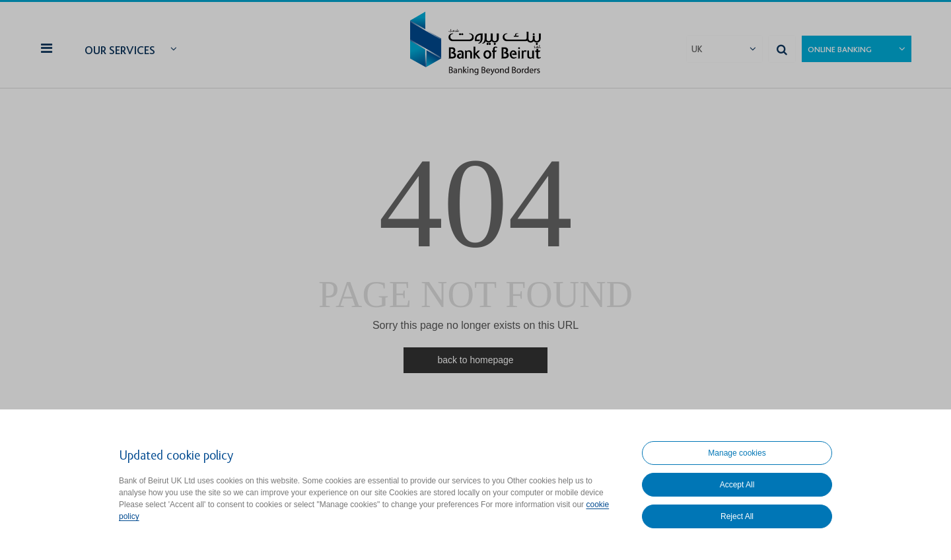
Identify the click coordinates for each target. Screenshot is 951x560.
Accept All (737, 485)
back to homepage (475, 360)
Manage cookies (737, 453)
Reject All (737, 516)
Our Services (120, 51)
